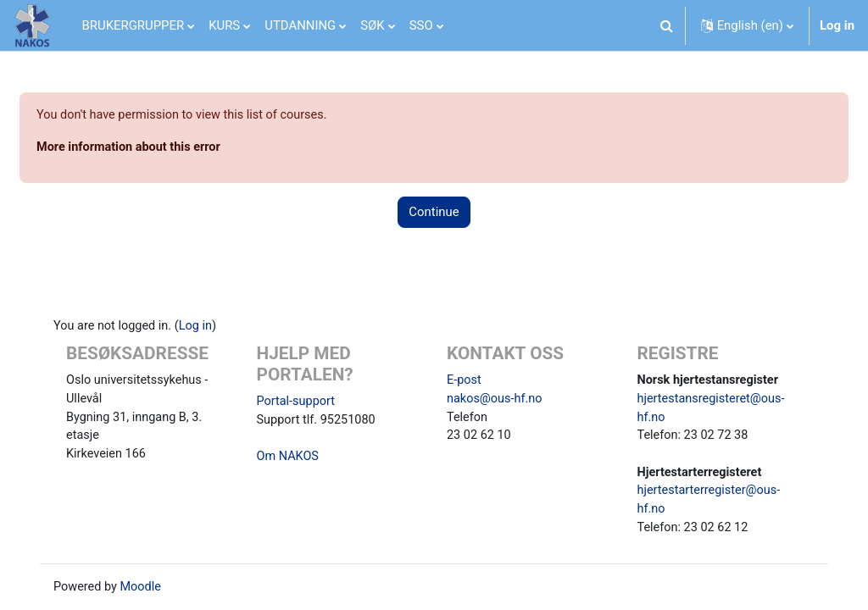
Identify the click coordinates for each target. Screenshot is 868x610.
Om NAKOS (296, 460)
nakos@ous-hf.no (496, 401)
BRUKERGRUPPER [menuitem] (134, 25)
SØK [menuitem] (372, 25)
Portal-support (304, 402)
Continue (434, 213)
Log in (837, 25)
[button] (667, 25)
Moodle (157, 594)
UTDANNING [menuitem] (300, 25)
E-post (465, 381)
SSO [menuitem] (421, 25)
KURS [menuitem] (224, 25)
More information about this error (172, 147)
